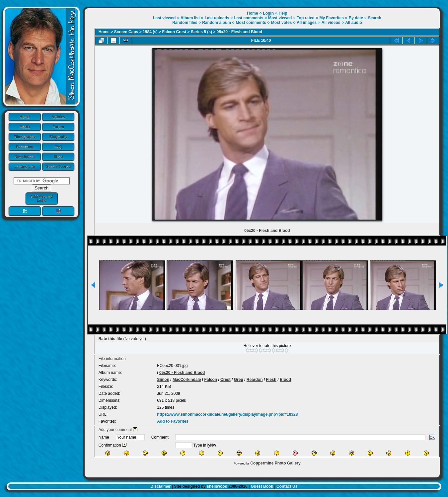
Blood (285, 380)
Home (25, 117)
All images (307, 23)
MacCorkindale (187, 380)
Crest (225, 380)
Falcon (211, 380)
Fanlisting (25, 147)
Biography (58, 137)
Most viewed (280, 18)
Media (25, 127)
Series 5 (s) (201, 32)
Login (268, 13)
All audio (354, 23)
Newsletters (25, 157)
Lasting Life (25, 167)
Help (283, 13)
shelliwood (217, 486)
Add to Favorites (173, 421)
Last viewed (164, 18)
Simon (163, 380)
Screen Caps (126, 32)
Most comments (251, 23)
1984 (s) (150, 32)
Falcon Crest (174, 32)
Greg (239, 380)
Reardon (255, 380)
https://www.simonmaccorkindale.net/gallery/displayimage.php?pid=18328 (227, 414)
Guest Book (262, 486)
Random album (217, 23)
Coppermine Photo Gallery (275, 463)
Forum (58, 127)
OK (432, 437)
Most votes (282, 23)
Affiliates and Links (41, 198)
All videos (331, 23)
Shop (58, 157)
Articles (58, 117)
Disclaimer (161, 486)
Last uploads (217, 18)
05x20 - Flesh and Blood (239, 32)
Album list (190, 18)
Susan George (58, 167)
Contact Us (287, 486)
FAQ (58, 147)
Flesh (271, 380)
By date (356, 18)
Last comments (249, 18)
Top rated (306, 18)
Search (375, 18)
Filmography (25, 137)
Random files (185, 23)
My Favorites (332, 18)
